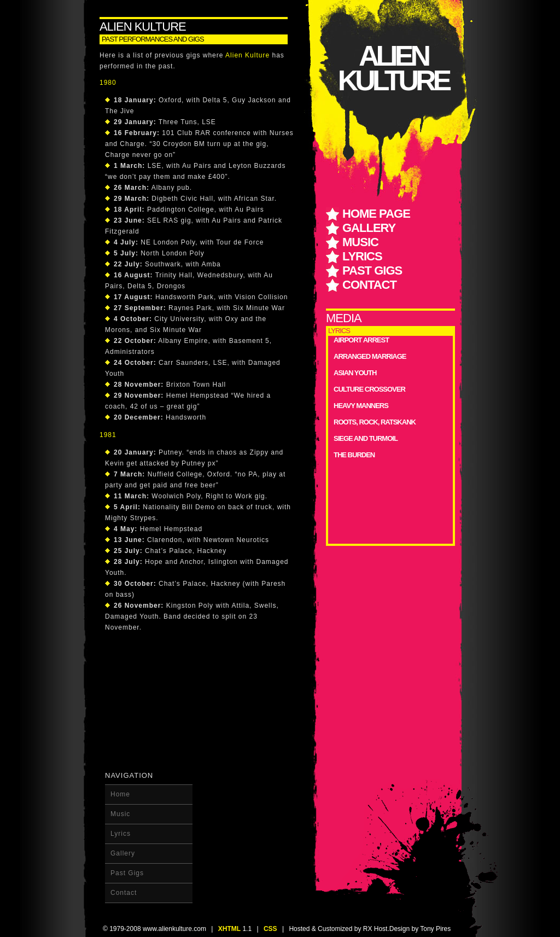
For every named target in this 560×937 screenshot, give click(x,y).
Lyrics (362, 256)
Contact (369, 285)
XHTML (229, 929)
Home (120, 794)
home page (376, 214)
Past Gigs (372, 270)
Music (360, 242)
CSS (270, 929)
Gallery (369, 228)
